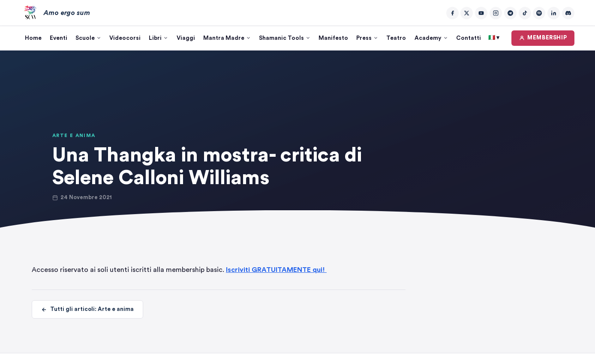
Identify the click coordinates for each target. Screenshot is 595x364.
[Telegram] (510, 13)
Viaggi (186, 38)
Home (33, 38)
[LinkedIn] (554, 13)
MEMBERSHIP (543, 38)
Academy (431, 38)
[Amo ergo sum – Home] (55, 13)
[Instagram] (496, 13)
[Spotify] (539, 13)
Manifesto (333, 38)
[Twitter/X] (467, 13)
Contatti (469, 38)
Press (367, 38)
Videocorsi (125, 38)
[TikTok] (525, 13)
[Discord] (568, 13)
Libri (158, 38)
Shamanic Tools (285, 38)
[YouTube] (481, 13)
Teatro (396, 38)
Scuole (88, 38)
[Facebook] (452, 13)
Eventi (59, 38)
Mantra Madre (227, 38)
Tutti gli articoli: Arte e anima (87, 310)
